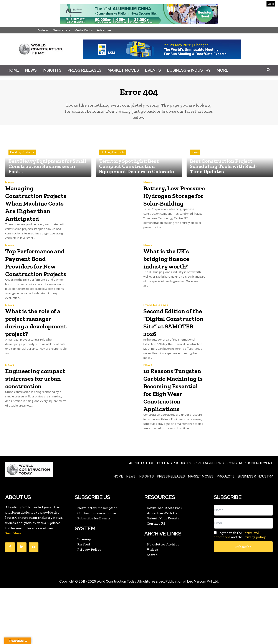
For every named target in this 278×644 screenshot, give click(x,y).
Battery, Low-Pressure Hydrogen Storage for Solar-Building (173, 206)
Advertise (104, 30)
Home (13, 70)
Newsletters (62, 30)
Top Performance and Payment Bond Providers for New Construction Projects (35, 280)
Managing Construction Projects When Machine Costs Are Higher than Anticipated (33, 210)
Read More (13, 590)
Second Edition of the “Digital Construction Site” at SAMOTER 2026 (174, 352)
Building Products (22, 156)
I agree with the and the (240, 591)
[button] (268, 70)
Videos (43, 30)
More (223, 70)
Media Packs (84, 30)
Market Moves (123, 70)
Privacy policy (255, 593)
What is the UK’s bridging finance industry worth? (172, 269)
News (31, 70)
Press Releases (84, 70)
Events (153, 70)
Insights (52, 70)
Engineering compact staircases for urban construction (28, 419)
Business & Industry (189, 70)
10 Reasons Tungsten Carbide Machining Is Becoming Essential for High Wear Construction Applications (166, 434)
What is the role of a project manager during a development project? (36, 352)
